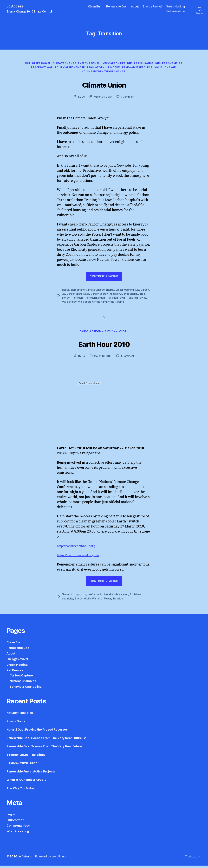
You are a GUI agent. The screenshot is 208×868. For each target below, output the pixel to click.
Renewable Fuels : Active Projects (34, 774)
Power (108, 601)
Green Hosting (175, 7)
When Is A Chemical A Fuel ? (30, 782)
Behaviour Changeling (28, 689)
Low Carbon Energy (83, 296)
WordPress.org (19, 833)
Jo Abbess (16, 6)
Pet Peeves (174, 11)
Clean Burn (95, 7)
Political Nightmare (96, 69)
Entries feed (16, 822)
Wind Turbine (139, 304)
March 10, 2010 (102, 359)
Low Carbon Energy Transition (114, 296)
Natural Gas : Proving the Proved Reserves (41, 732)
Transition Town (133, 300)
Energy (112, 292)
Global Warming (127, 292)
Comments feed (20, 828)
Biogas (65, 292)
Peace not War (66, 69)
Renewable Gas (117, 7)
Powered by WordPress (52, 859)
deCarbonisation (121, 597)
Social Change (80, 74)
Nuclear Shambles (38, 69)
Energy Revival (152, 7)
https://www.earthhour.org (78, 549)
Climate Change (77, 64)
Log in (11, 817)
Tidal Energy (79, 300)
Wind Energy (108, 304)
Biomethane (78, 292)
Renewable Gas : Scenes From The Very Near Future (49, 749)
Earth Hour (138, 597)
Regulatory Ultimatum (132, 69)
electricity (67, 601)
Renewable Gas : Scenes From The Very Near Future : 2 (51, 740)
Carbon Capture (23, 678)
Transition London (111, 300)
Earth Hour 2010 (104, 346)
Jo (82, 99)
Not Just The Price (22, 715)
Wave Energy (91, 304)
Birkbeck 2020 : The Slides (28, 757)
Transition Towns (72, 304)
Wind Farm (123, 304)
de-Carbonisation (99, 597)
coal (85, 597)
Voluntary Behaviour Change (117, 74)
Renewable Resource (168, 69)
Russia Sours (17, 723)
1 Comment (128, 99)
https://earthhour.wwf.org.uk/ (81, 558)
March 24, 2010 (103, 99)
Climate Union (104, 87)
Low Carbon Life (130, 64)
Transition (93, 300)
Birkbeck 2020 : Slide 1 (25, 765)
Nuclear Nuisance (159, 64)
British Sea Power (49, 64)
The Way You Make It (24, 790)
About (135, 7)
